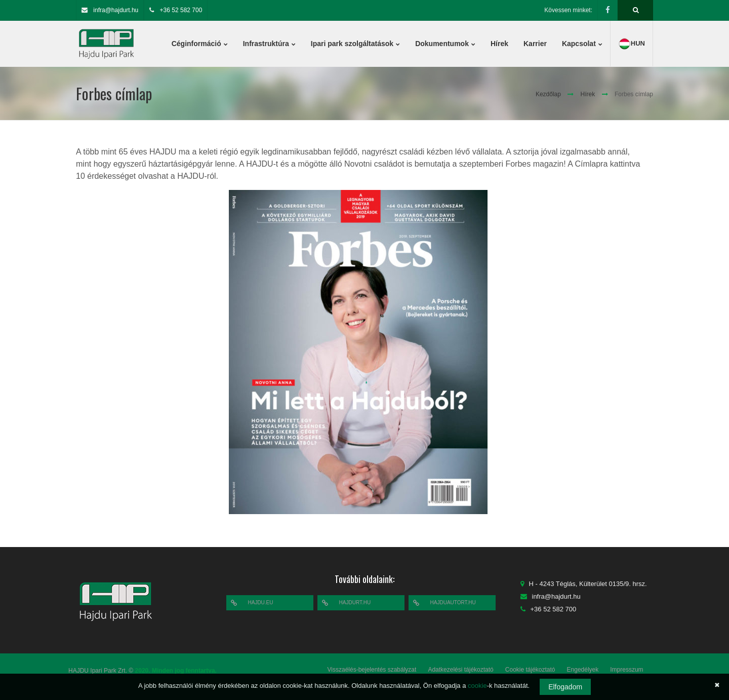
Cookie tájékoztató (530, 670)
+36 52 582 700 (181, 10)
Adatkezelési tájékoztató (460, 670)
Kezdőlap (548, 94)
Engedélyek (583, 670)
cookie (477, 686)
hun (632, 44)
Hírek (588, 94)
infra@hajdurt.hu (116, 10)
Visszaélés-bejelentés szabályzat (372, 670)
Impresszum (626, 670)
